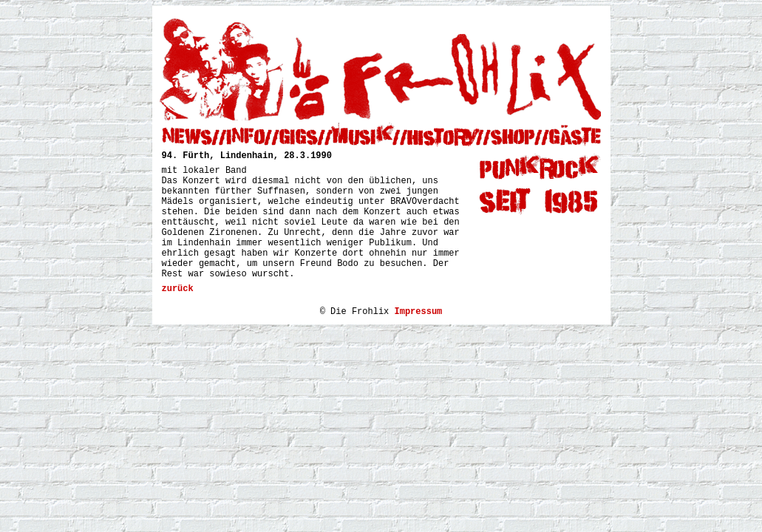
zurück (178, 289)
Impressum (419, 312)
